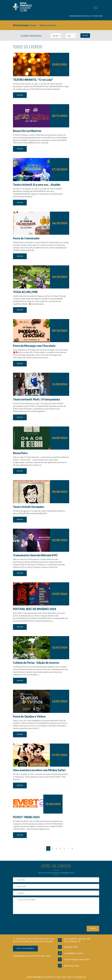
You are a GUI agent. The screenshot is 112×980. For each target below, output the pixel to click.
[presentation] (32, 921)
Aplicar (85, 36)
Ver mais (20, 95)
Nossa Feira (20, 453)
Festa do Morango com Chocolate (34, 346)
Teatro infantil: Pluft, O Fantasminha (36, 399)
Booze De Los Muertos (27, 131)
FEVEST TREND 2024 (26, 817)
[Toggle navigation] (96, 8)
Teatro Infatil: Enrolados (29, 507)
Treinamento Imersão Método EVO (35, 555)
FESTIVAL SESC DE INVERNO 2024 (35, 609)
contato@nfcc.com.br (74, 953)
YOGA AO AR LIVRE (25, 292)
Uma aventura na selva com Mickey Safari (39, 770)
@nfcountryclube (72, 966)
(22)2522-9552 (71, 947)
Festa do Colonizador (26, 238)
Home (33, 25)
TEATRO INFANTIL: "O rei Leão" (33, 80)
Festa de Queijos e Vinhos (29, 716)
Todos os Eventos (48, 25)
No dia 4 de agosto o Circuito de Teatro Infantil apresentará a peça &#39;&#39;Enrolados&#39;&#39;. (39, 512)
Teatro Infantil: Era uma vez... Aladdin (37, 185)
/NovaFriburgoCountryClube (77, 959)
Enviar (93, 929)
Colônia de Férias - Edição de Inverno (36, 663)
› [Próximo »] (76, 848)
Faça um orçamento (25, 949)
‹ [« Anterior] (41, 848)
